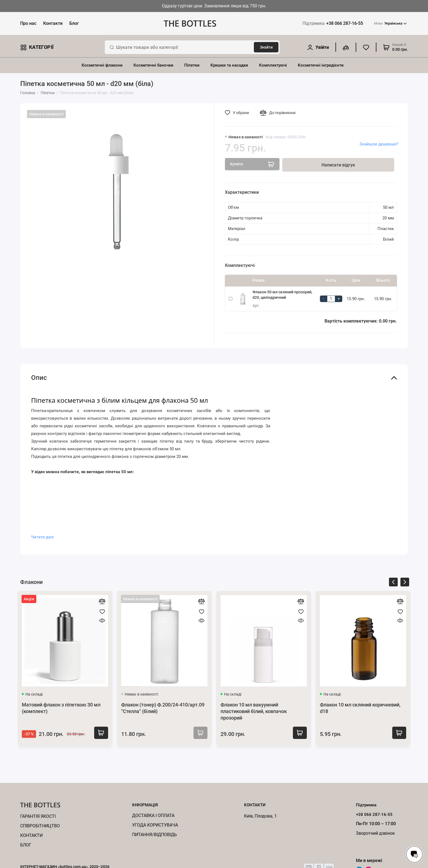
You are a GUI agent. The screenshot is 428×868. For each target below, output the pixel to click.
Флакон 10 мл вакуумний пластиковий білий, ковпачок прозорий (254, 711)
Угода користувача (155, 825)
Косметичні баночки (153, 65)
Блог (74, 23)
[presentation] (393, 583)
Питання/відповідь (154, 835)
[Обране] (366, 47)
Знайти (266, 47)
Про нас (28, 23)
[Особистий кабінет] (318, 47)
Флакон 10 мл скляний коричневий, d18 (360, 708)
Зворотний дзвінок (375, 833)
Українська (390, 23)
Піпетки (192, 65)
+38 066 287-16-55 (333, 23)
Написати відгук (338, 165)
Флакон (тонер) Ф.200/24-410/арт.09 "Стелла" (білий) (163, 708)
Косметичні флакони (102, 65)
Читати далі (43, 537)
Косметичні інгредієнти (321, 65)
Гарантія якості (38, 816)
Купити (99, 733)
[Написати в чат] (414, 854)
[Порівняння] (346, 47)
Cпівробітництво (40, 826)
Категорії (37, 47)
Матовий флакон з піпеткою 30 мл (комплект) (61, 708)
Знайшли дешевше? (379, 144)
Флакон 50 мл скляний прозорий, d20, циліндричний (282, 295)
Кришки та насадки (229, 65)
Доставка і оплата (153, 815)
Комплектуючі (273, 65)
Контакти (53, 23)
